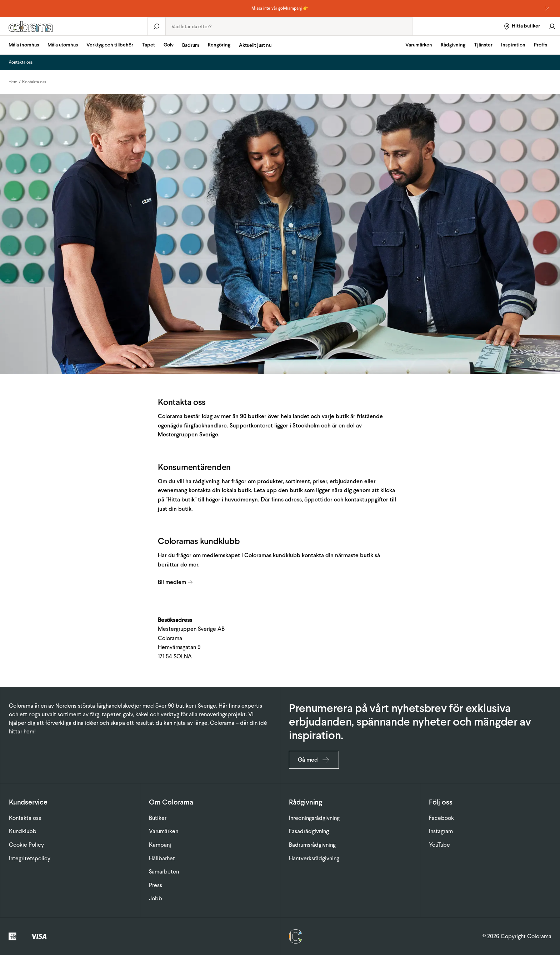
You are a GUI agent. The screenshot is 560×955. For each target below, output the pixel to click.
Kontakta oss (34, 82)
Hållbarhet (162, 858)
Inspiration (513, 45)
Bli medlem (176, 582)
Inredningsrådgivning (314, 818)
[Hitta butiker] (522, 26)
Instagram (441, 831)
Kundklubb (23, 831)
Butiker (158, 818)
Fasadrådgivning (309, 831)
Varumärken (419, 45)
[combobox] (289, 26)
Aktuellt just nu (255, 45)
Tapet (148, 45)
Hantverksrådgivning (314, 858)
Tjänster (483, 45)
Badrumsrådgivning (312, 845)
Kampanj (160, 845)
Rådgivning (453, 45)
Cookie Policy (26, 845)
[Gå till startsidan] (74, 26)
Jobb (156, 898)
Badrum (191, 45)
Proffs (541, 45)
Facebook (441, 818)
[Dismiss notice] (547, 9)
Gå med (314, 760)
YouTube (439, 845)
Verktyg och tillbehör (110, 45)
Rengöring (219, 45)
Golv (169, 45)
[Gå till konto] (552, 26)
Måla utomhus (63, 45)
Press (156, 885)
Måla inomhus (24, 45)
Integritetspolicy (30, 858)
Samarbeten (164, 872)
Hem (13, 82)
